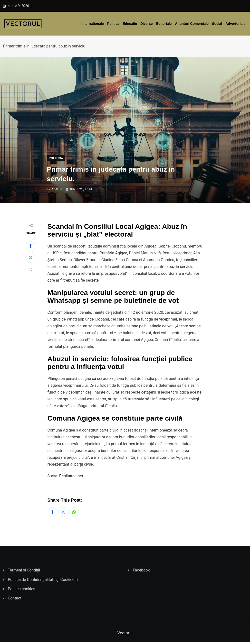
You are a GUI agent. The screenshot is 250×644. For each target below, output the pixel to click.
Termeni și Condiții (24, 572)
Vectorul (125, 635)
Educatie (130, 24)
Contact (15, 600)
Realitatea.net (71, 476)
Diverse (147, 24)
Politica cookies (21, 591)
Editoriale (164, 24)
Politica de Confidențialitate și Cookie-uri (43, 581)
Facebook (141, 572)
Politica (113, 24)
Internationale (93, 24)
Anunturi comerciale (192, 24)
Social (217, 24)
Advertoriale (235, 24)
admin (57, 189)
